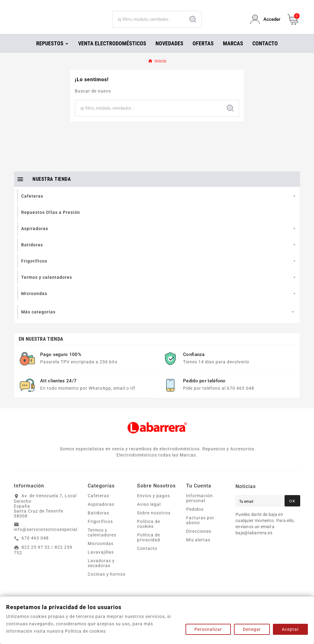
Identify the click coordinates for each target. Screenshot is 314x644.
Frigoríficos (100, 530)
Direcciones (199, 540)
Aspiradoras (101, 513)
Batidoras (98, 521)
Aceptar (290, 629)
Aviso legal (149, 513)
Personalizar (208, 629)
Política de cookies (149, 532)
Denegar (252, 629)
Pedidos (195, 518)
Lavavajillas (101, 561)
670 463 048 (35, 547)
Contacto (147, 557)
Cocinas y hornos (107, 583)
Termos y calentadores (102, 541)
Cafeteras (98, 504)
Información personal (199, 507)
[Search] (193, 24)
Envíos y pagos (153, 504)
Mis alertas (198, 548)
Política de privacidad (149, 546)
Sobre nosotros (154, 521)
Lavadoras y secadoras (101, 572)
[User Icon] (265, 24)
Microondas (101, 552)
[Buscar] (149, 24)
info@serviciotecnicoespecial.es (49, 538)
